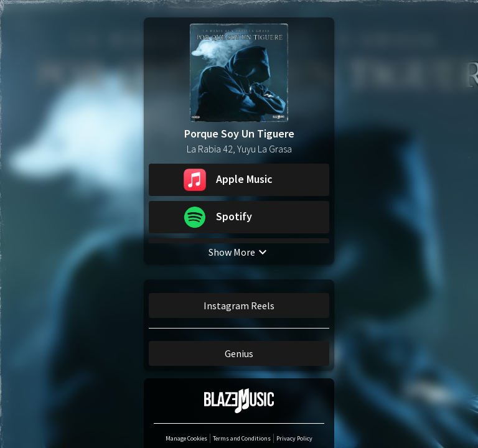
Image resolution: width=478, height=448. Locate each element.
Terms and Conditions (242, 439)
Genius (239, 354)
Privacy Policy (294, 439)
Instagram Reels (239, 306)
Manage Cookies (186, 439)
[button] (239, 180)
